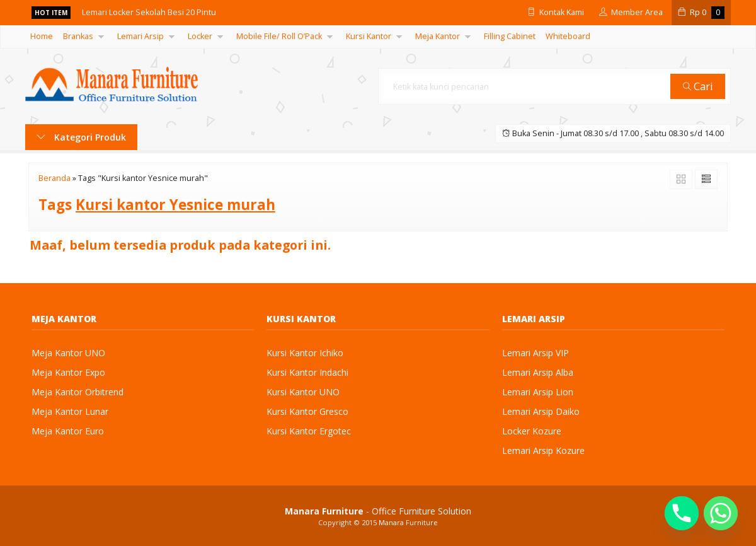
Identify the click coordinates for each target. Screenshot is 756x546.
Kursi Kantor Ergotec (309, 431)
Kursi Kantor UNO (303, 392)
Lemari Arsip (140, 36)
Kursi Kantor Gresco (307, 411)
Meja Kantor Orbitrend (77, 392)
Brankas (78, 36)
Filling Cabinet (510, 36)
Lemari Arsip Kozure (543, 450)
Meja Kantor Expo (68, 372)
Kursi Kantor (369, 36)
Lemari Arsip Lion (538, 392)
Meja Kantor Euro (68, 431)
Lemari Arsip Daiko (541, 411)
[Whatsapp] (721, 513)
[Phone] (682, 513)
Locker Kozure (532, 431)
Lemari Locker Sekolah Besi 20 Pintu (149, 12)
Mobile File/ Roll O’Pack (279, 36)
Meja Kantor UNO (68, 353)
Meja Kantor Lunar (70, 411)
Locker (200, 36)
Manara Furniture (408, 522)
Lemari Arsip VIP (535, 353)
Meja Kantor (438, 36)
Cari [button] (698, 86)
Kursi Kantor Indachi (307, 372)
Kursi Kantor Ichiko (305, 353)
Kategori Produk (81, 137)
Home (42, 36)
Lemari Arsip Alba (538, 372)
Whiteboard (568, 36)
